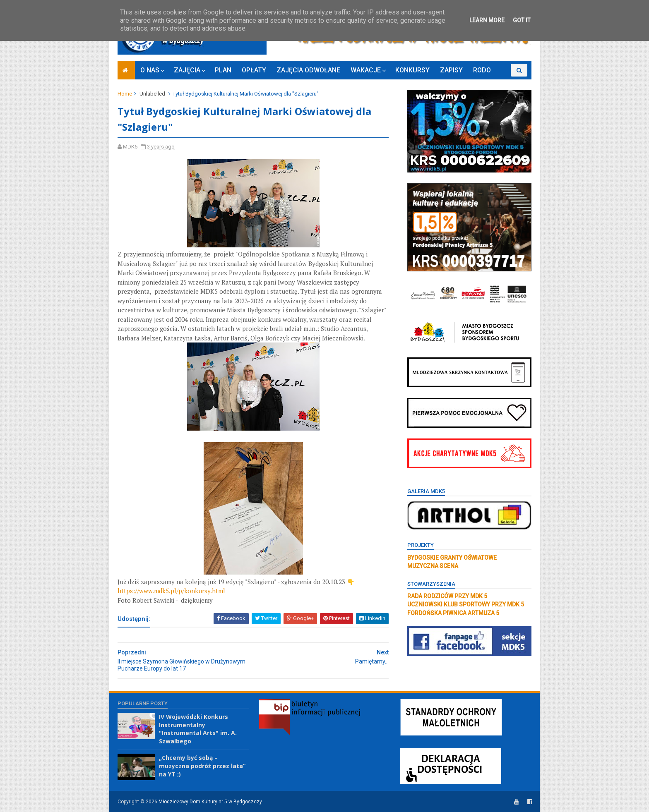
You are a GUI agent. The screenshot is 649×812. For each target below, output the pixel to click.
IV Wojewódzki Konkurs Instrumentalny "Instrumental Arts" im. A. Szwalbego (198, 729)
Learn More (487, 20)
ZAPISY (451, 70)
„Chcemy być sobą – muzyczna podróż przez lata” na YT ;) (202, 766)
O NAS (150, 70)
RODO (482, 70)
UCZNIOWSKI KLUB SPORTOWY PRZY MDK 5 (466, 604)
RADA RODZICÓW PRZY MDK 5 (447, 596)
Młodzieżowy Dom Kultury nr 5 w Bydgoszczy (210, 802)
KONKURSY (412, 70)
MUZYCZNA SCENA (433, 566)
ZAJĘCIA (187, 70)
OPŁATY (254, 70)
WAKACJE (366, 70)
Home (125, 94)
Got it (522, 20)
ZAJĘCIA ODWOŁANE (308, 70)
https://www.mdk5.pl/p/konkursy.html (171, 591)
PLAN (223, 70)
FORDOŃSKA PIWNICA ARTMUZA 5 (453, 613)
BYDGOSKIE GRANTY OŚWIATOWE (452, 558)
